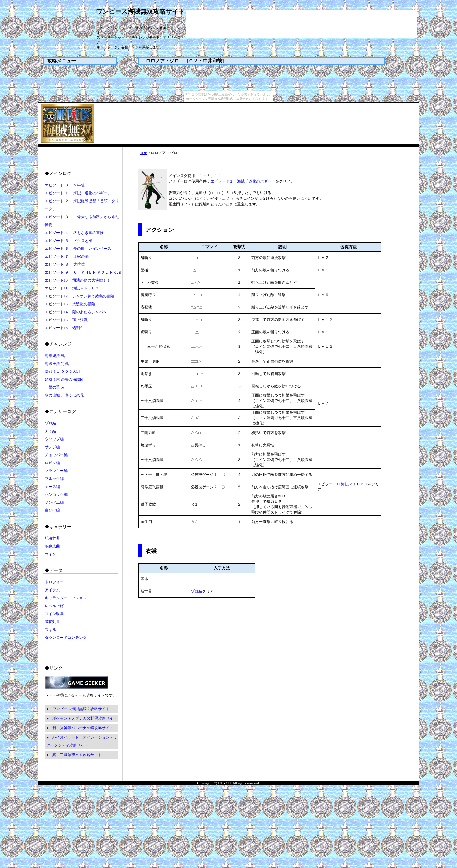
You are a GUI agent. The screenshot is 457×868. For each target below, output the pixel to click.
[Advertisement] (301, 24)
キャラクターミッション (66, 598)
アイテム (52, 590)
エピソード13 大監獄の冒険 (70, 304)
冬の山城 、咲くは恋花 (64, 395)
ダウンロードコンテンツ (66, 638)
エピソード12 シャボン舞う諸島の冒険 (79, 296)
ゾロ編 (50, 423)
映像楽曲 (52, 546)
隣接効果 (52, 622)
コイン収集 (54, 614)
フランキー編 (56, 471)
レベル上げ (54, 606)
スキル (50, 630)
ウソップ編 (54, 439)
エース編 (52, 487)
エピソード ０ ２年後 (65, 185)
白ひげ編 (52, 510)
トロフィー (54, 582)
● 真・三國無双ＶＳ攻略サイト (74, 755)
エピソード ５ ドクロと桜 (69, 241)
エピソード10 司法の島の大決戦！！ (78, 280)
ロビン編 (52, 463)
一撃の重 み (55, 387)
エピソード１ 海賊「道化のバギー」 (243, 181)
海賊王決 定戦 (57, 364)
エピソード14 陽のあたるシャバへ (76, 312)
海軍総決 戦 (55, 356)
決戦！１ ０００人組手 (64, 372)
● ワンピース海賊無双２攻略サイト (78, 709)
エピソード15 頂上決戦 (66, 320)
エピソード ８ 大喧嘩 (65, 264)
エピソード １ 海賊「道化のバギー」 (78, 193)
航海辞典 (52, 538)
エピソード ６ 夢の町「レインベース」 (80, 249)
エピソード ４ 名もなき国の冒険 (74, 233)
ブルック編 (54, 479)
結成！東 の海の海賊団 (64, 379)
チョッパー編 (56, 455)
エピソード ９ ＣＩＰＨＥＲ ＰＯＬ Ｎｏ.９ (83, 272)
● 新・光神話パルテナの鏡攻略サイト (80, 728)
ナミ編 (50, 431)
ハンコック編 (56, 495)
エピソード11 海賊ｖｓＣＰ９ (72, 288)
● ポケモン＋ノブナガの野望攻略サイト (82, 718)
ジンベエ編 (54, 502)
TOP (143, 153)
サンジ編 (52, 447)
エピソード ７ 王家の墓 (67, 256)
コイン (50, 554)
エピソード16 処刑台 (64, 328)
